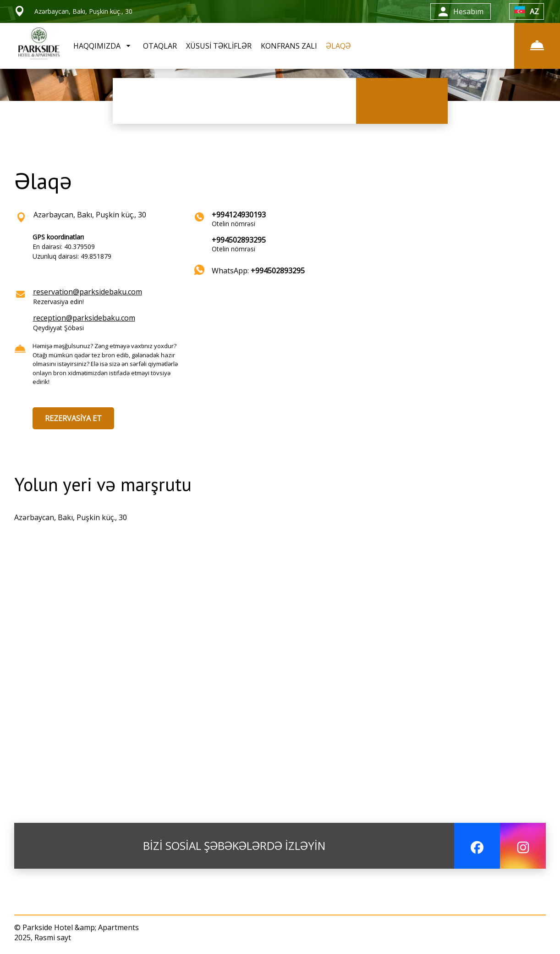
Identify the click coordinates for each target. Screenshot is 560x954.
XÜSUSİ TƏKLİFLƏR (219, 46)
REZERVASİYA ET (73, 418)
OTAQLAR (160, 46)
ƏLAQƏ (339, 46)
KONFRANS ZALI (289, 46)
